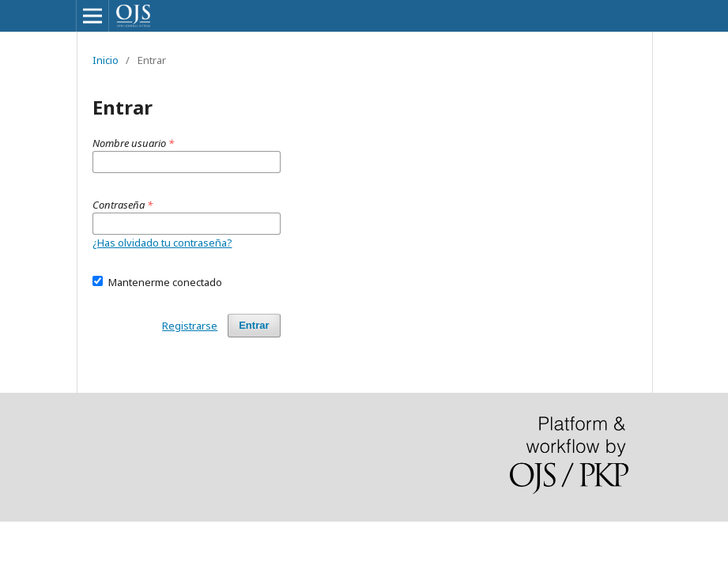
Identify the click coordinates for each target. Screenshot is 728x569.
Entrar (254, 325)
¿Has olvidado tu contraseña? (162, 243)
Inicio (106, 60)
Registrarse (190, 326)
